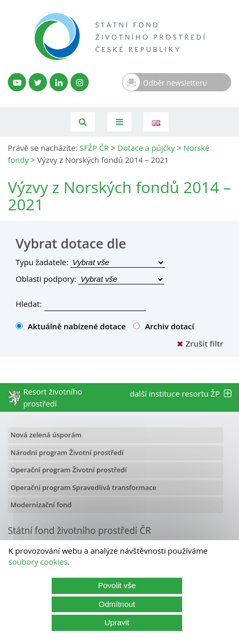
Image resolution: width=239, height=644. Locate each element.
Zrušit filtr (200, 343)
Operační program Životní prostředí (69, 470)
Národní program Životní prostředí (67, 452)
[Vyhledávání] (83, 122)
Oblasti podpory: (46, 279)
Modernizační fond (41, 505)
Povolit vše (117, 585)
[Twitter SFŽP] (38, 82)
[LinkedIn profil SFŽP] (59, 82)
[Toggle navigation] (120, 122)
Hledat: (29, 304)
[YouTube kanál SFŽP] (17, 82)
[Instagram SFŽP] (80, 82)
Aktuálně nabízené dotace (71, 326)
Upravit (117, 622)
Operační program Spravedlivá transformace (83, 487)
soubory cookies (38, 562)
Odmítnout (117, 604)
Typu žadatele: (42, 262)
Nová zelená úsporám (46, 435)
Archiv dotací (164, 326)
